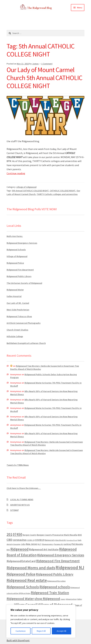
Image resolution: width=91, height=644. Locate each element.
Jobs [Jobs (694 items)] (23, 544)
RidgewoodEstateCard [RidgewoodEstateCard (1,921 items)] (21, 561)
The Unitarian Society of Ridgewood (24, 283)
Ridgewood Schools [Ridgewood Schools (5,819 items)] (23, 587)
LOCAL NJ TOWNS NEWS (22, 499)
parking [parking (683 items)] (67, 544)
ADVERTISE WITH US (20, 505)
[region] (41, 621)
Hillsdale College (15, 336)
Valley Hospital (14, 296)
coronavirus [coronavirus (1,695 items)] (20, 540)
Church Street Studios (17, 330)
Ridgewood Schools (16, 250)
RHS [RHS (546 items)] (8, 550)
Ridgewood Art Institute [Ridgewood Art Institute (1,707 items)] (44, 549)
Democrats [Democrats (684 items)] (50, 540)
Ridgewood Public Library (19, 276)
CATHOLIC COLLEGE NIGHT (63, 191)
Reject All (41, 631)
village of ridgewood (26, 187)
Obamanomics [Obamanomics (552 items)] (48, 544)
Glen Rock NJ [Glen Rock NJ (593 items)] (61, 540)
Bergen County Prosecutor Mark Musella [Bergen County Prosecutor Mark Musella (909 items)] (57, 535)
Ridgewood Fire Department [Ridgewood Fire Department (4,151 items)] (58, 561)
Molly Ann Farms (15, 236)
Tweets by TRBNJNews (18, 465)
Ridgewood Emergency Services (22, 243)
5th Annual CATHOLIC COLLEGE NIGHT (30, 191)
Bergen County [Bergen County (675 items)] (29, 535)
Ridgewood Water (15, 290)
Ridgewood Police (15, 263)
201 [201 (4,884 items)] (9, 534)
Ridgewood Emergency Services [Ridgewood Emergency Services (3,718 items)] (61, 555)
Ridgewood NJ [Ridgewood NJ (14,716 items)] (70, 567)
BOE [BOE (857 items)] (80, 535)
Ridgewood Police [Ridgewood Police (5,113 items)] (21, 574)
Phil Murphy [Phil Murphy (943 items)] (77, 544)
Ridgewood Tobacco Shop (19, 316)
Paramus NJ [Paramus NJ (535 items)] (59, 544)
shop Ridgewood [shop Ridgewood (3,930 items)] (47, 599)
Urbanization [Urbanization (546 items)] (71, 599)
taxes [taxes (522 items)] (63, 599)
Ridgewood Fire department (20, 270)
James (35, 64)
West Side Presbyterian (18, 310)
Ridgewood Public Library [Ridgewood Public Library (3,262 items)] (55, 574)
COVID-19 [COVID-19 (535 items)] (31, 540)
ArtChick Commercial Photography (24, 323)
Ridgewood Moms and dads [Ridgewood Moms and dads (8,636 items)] (31, 568)
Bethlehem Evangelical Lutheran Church (26, 343)
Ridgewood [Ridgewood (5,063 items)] (19, 549)
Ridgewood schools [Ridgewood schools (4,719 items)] (55, 587)
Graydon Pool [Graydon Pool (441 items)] (72, 540)
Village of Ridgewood (17, 256)
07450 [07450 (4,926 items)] (17, 534)
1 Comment (47, 64)
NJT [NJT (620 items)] (40, 544)
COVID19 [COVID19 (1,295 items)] (40, 540)
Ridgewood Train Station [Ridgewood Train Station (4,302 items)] (50, 593)
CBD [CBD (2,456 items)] (9, 540)
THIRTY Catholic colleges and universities (57, 194)
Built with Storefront (18, 640)
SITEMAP (14, 510)
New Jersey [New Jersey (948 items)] (32, 544)
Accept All (61, 631)
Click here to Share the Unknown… (24, 488)
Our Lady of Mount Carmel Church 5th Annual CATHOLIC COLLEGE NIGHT (44, 78)
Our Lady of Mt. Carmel (18, 303)
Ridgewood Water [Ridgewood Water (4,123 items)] (20, 599)
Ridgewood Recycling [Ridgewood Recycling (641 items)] (56, 581)
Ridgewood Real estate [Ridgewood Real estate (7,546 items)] (27, 580)
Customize (21, 631)
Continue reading (16, 173)
